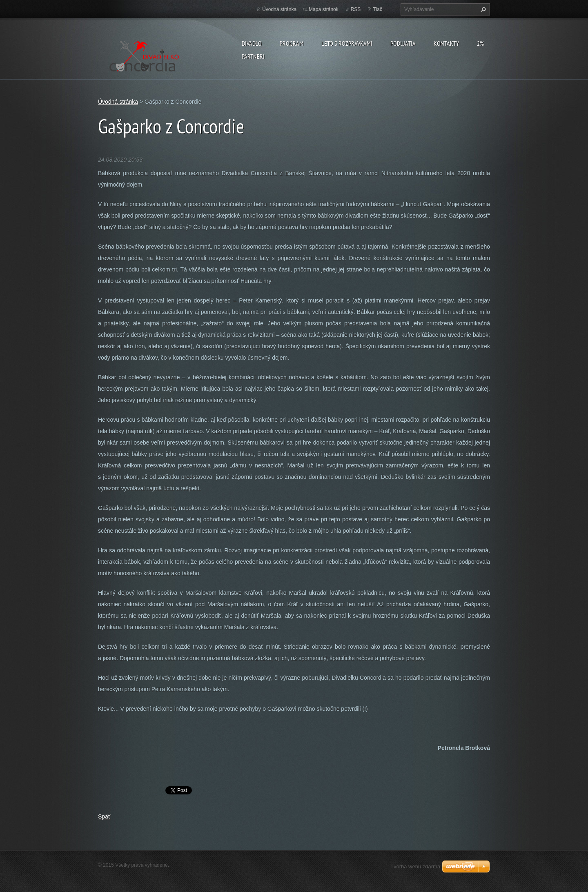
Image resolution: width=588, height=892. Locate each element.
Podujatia (403, 43)
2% (480, 43)
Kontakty (446, 43)
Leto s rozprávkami (347, 43)
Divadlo (252, 43)
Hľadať (482, 9)
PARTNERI (253, 56)
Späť (104, 816)
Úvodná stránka (279, 9)
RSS (356, 9)
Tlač (378, 9)
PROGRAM (292, 43)
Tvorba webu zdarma (415, 866)
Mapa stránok (324, 9)
